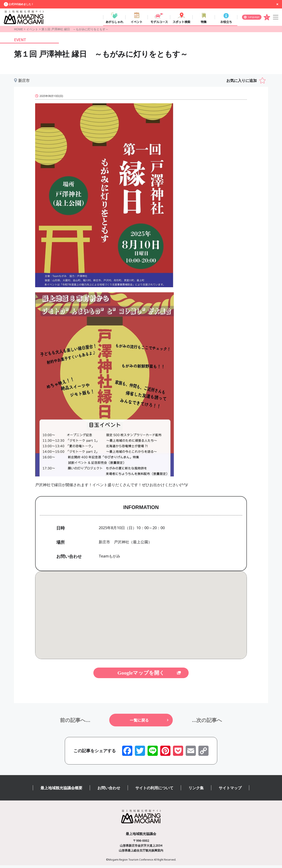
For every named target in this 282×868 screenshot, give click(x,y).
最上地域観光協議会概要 (61, 791)
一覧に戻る (139, 723)
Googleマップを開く (141, 676)
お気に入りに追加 (242, 83)
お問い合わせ (109, 791)
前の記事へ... (75, 723)
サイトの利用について (154, 791)
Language (254, 18)
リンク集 (196, 791)
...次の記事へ (207, 723)
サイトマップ (230, 791)
